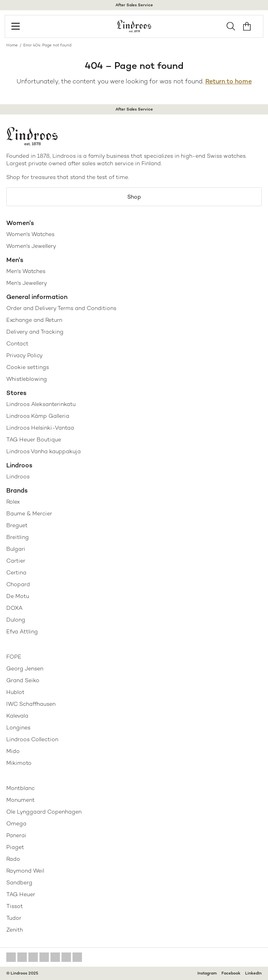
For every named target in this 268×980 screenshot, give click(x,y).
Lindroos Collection (32, 739)
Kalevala (17, 716)
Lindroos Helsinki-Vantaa (40, 428)
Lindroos (18, 476)
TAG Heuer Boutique (34, 439)
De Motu (18, 596)
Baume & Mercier (29, 513)
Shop (134, 197)
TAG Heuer (21, 894)
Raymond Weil (25, 871)
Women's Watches (30, 234)
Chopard (18, 584)
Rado (13, 859)
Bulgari (16, 549)
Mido (13, 751)
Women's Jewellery (31, 246)
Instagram (207, 973)
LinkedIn (253, 973)
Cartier (16, 561)
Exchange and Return (34, 320)
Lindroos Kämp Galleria (38, 416)
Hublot (15, 692)
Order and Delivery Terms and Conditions (61, 308)
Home (12, 45)
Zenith (15, 930)
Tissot (15, 906)
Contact (17, 343)
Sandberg (19, 882)
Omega (16, 823)
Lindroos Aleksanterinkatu (41, 404)
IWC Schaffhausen (31, 704)
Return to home (229, 81)
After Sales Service (134, 5)
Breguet (17, 525)
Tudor (14, 918)
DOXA (14, 608)
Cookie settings (28, 367)
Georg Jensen (25, 668)
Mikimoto (19, 763)
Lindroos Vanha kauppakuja (44, 451)
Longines (18, 727)
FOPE (14, 657)
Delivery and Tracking (35, 332)
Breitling (18, 537)
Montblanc (20, 788)
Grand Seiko (23, 680)
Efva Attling (22, 631)
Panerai (16, 835)
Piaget (15, 847)
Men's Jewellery (27, 283)
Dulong (16, 620)
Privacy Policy (24, 355)
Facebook (231, 973)
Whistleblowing (27, 379)
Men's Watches (26, 271)
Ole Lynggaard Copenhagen (44, 812)
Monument (20, 800)
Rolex (13, 502)
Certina (16, 572)
